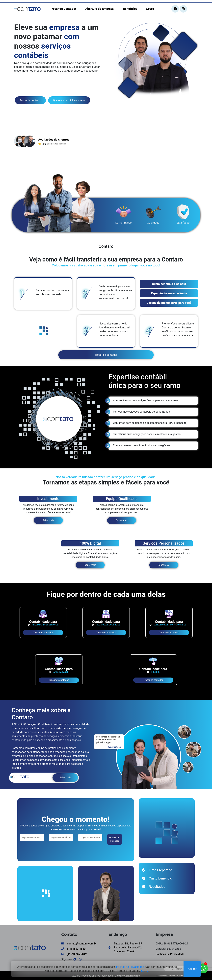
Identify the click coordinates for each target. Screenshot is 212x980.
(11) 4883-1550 (73, 949)
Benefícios (130, 9)
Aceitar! (192, 970)
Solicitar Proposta (114, 839)
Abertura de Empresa (99, 9)
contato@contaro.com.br (79, 944)
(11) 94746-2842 (74, 954)
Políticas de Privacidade (170, 954)
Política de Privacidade (130, 968)
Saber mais (48, 520)
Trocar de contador (30, 100)
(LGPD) (145, 971)
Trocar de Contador (63, 9)
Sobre (150, 9)
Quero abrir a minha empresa (69, 100)
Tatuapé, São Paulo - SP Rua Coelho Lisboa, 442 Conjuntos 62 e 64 (128, 948)
